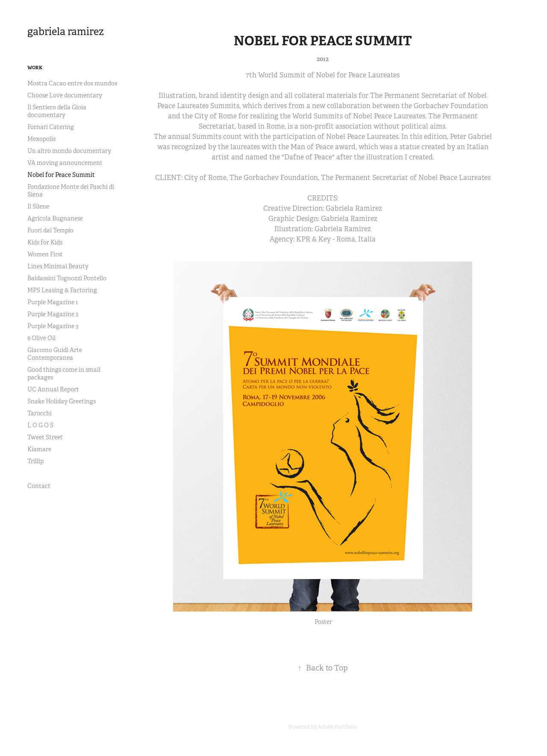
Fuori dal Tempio (50, 230)
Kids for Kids (45, 242)
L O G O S (40, 425)
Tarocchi (40, 413)
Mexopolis (41, 139)
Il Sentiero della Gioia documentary (57, 111)
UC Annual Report (53, 389)
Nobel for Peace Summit (61, 175)
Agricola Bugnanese (55, 218)
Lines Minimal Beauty (58, 266)
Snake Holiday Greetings (62, 401)
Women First (45, 254)
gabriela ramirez (66, 32)
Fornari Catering (51, 127)
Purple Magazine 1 (53, 302)
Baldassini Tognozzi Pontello (67, 278)
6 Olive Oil (41, 338)
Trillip (35, 461)
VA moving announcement (65, 163)
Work (35, 68)
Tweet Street (45, 437)
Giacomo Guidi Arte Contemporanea (55, 354)
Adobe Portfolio (337, 727)
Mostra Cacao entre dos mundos (72, 83)
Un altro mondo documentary (69, 151)
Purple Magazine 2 (53, 314)
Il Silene (38, 206)
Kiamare (39, 449)
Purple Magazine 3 (53, 326)
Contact (39, 486)
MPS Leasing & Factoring (62, 290)
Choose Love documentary (65, 95)
